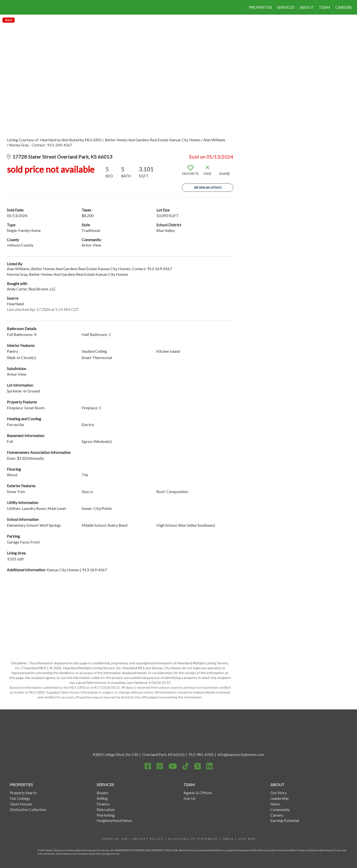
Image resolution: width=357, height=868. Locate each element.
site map (247, 839)
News (275, 804)
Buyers (103, 793)
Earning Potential (285, 820)
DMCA (228, 839)
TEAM (324, 7)
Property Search (23, 793)
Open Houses (21, 804)
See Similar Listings (208, 187)
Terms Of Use (115, 839)
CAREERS (344, 7)
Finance (103, 804)
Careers (277, 815)
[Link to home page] (6, 7)
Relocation (106, 809)
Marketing (106, 815)
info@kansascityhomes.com (241, 754)
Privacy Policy (148, 839)
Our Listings (20, 798)
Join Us (189, 798)
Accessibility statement (193, 839)
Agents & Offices (198, 793)
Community (280, 809)
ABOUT (307, 7)
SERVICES (286, 7)
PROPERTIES (260, 7)
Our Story (278, 793)
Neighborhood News (114, 820)
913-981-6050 (201, 754)
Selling (102, 798)
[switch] (190, 172)
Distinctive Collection (28, 809)
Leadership (279, 798)
